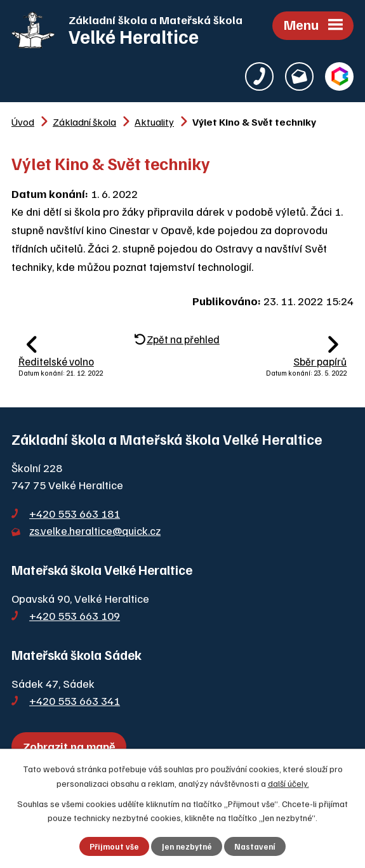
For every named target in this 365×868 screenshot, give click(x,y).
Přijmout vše (114, 846)
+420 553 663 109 (75, 615)
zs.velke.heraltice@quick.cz (95, 530)
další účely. (289, 783)
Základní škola (84, 122)
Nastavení (255, 846)
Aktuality (154, 122)
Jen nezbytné (187, 846)
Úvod (23, 122)
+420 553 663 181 (75, 513)
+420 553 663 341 (75, 700)
